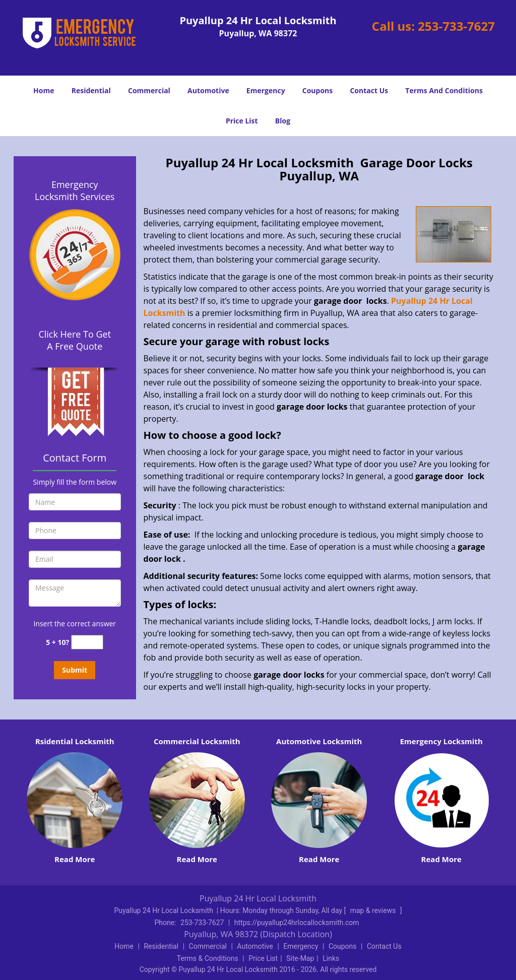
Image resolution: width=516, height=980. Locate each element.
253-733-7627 (456, 26)
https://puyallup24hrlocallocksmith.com (297, 923)
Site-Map (300, 958)
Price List (242, 121)
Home (44, 90)
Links (331, 958)
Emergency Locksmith (441, 741)
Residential (91, 90)
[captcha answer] (87, 642)
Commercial (149, 90)
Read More (75, 859)
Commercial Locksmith (197, 741)
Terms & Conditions (208, 958)
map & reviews (374, 910)
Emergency (266, 90)
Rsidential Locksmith (75, 741)
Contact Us (369, 90)
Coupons (317, 90)
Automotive (208, 90)
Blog (283, 121)
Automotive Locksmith (319, 741)
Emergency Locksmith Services (75, 190)
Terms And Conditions (444, 90)
